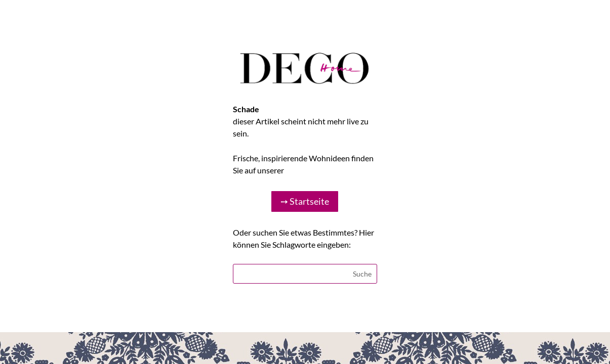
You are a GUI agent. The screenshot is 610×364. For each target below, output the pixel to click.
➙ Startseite (305, 201)
